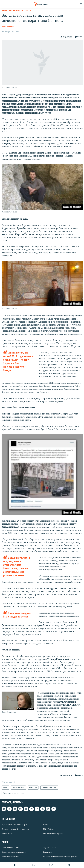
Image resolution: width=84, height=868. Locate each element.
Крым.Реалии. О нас (10, 848)
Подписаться (7, 834)
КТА (33, 865)
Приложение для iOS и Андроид (15, 829)
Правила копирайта (10, 857)
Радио (46, 825)
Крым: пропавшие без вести (16, 11)
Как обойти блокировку (53, 834)
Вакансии (47, 852)
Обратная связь (50, 848)
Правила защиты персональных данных (60, 857)
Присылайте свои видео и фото (15, 825)
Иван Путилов (8, 27)
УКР (51, 865)
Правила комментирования (14, 852)
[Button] (66, 37)
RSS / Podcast (49, 829)
